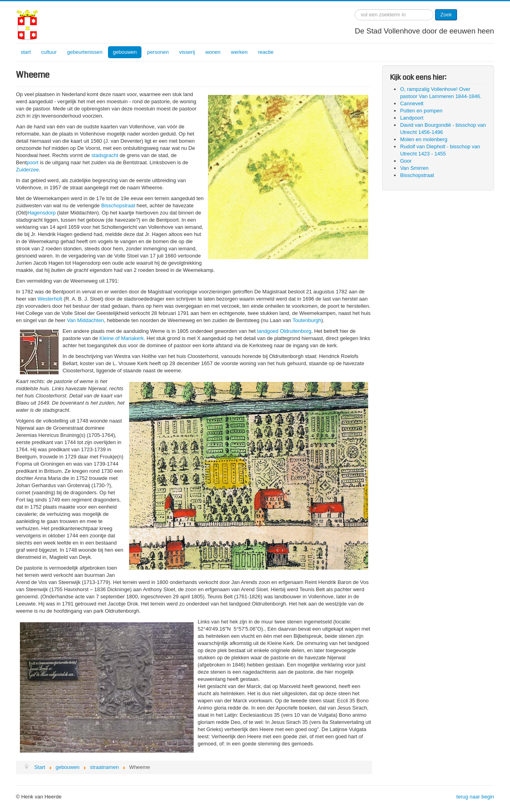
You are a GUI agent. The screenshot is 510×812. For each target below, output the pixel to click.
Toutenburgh (307, 320)
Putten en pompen (421, 111)
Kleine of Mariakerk (122, 338)
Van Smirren (414, 168)
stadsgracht (105, 155)
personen (158, 52)
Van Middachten (85, 320)
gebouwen (125, 52)
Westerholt (50, 299)
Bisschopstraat (118, 205)
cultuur (49, 52)
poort (33, 162)
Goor (406, 161)
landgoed (268, 331)
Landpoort (412, 118)
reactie (266, 52)
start (26, 52)
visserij (187, 52)
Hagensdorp (42, 213)
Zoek (446, 15)
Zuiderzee (27, 170)
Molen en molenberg (424, 139)
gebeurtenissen (85, 52)
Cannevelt (412, 103)
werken (239, 52)
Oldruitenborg (295, 331)
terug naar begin (475, 797)
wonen (213, 52)
